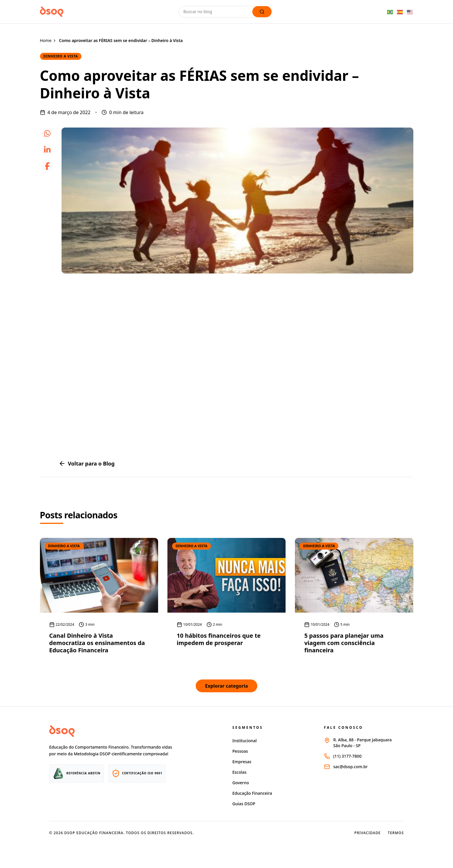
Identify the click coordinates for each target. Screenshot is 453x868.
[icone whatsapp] (47, 133)
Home (46, 40)
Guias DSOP (244, 804)
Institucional (245, 741)
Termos (396, 833)
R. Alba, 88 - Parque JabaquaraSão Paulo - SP (363, 743)
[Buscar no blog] (217, 12)
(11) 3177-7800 (348, 756)
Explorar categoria (226, 686)
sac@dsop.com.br (351, 767)
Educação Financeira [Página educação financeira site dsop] (252, 793)
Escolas (240, 772)
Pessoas (240, 751)
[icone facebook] (47, 166)
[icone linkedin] (47, 150)
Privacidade (368, 833)
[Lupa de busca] (262, 12)
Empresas (242, 762)
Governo (241, 783)
